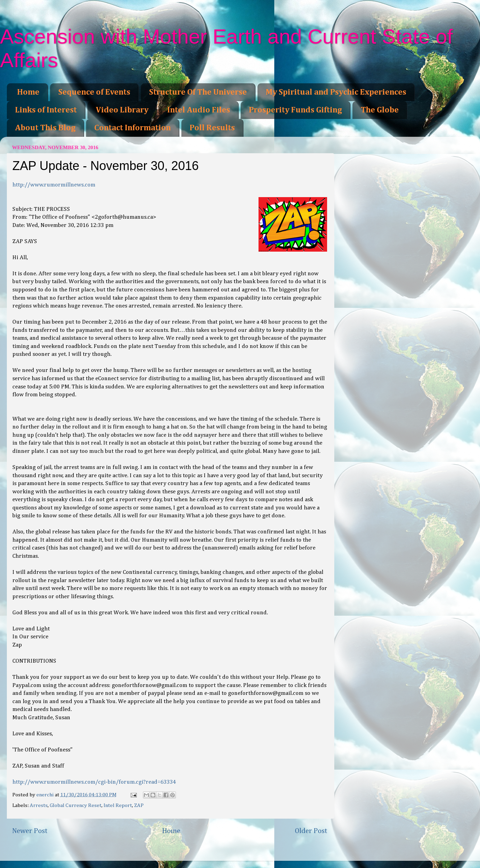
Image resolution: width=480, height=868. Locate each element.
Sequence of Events (94, 92)
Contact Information (133, 128)
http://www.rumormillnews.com (54, 185)
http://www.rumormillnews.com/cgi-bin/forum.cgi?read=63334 (94, 782)
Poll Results (212, 128)
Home (28, 92)
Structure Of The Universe (198, 92)
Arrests (39, 805)
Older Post (311, 831)
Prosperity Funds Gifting (295, 110)
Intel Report (118, 805)
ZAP (139, 805)
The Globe (380, 110)
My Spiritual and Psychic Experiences (336, 92)
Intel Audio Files (199, 110)
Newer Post (30, 831)
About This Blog (45, 128)
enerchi (46, 795)
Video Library (122, 110)
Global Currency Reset (76, 805)
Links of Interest (46, 110)
